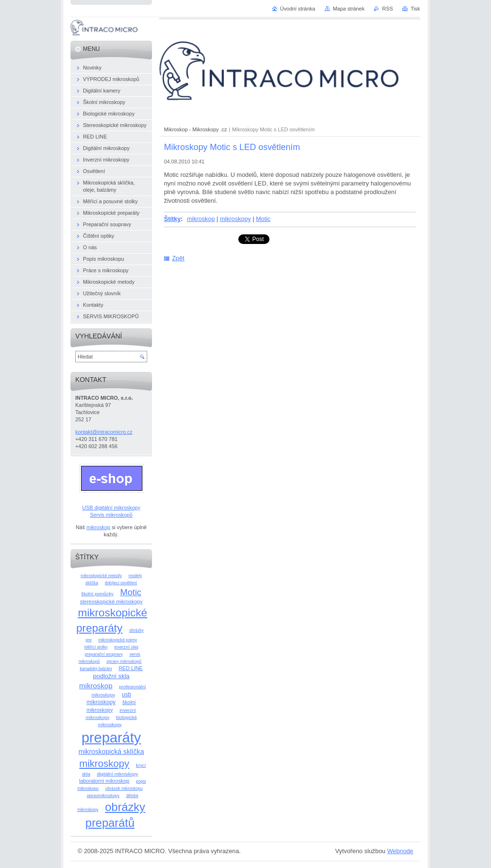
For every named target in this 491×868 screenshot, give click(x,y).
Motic (263, 219)
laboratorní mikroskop (104, 781)
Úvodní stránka (298, 9)
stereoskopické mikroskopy (111, 602)
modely (135, 576)
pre (88, 640)
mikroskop (201, 219)
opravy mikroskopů (124, 661)
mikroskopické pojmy (118, 640)
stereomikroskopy (103, 796)
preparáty (111, 737)
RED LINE (130, 668)
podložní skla (111, 676)
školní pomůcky (97, 594)
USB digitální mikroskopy (111, 508)
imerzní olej (126, 647)
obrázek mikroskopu (124, 788)
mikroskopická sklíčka (111, 752)
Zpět (178, 258)
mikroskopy (235, 219)
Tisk (415, 9)
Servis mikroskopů (111, 515)
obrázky (136, 630)
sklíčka (92, 583)
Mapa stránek (349, 9)
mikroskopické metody (101, 576)
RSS (387, 9)
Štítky (172, 219)
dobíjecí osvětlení (121, 583)
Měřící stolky (96, 647)
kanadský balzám (96, 669)
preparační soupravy (104, 654)
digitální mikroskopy (117, 774)
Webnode (400, 851)
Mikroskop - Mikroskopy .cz (195, 129)
